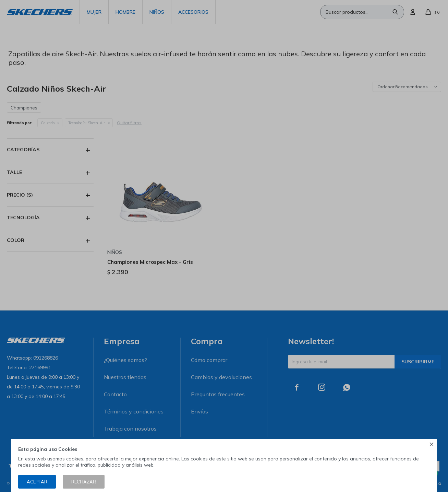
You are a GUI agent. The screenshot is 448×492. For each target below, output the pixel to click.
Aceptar (37, 482)
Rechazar (84, 482)
